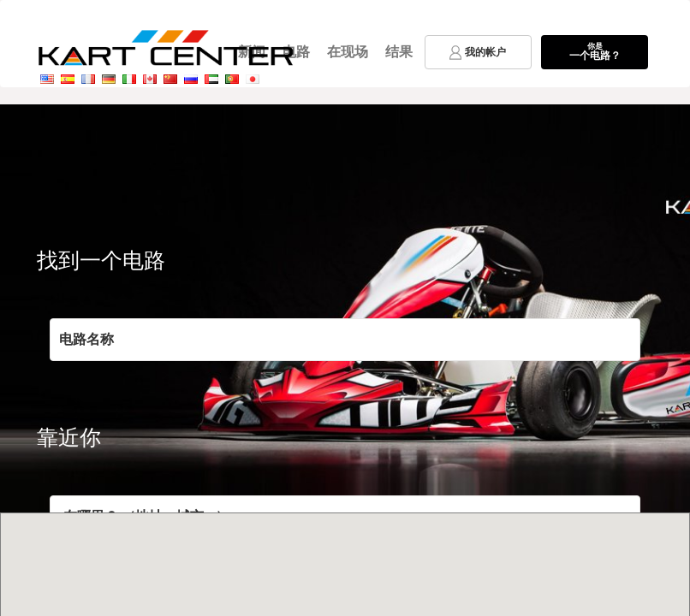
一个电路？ (595, 51)
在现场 (348, 52)
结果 (399, 52)
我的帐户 (478, 53)
